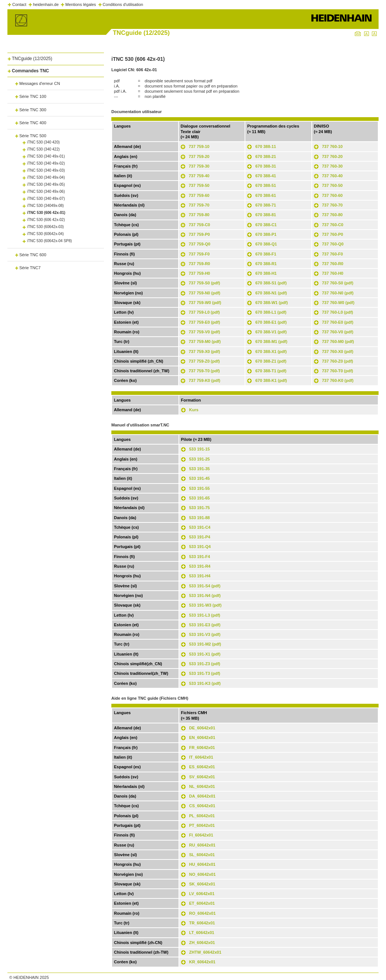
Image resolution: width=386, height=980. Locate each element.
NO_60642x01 (203, 874)
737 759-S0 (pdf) (205, 283)
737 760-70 (333, 205)
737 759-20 (199, 156)
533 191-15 (200, 449)
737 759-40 (199, 176)
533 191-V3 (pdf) (205, 634)
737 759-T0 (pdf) (205, 371)
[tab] (56, 57)
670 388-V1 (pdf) (271, 332)
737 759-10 (199, 146)
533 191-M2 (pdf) (205, 644)
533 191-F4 (200, 557)
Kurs (194, 410)
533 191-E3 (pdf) (205, 625)
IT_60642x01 (201, 757)
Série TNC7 (30, 268)
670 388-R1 (266, 264)
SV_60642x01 (202, 777)
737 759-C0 (200, 225)
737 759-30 (199, 166)
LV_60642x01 (202, 894)
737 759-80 (199, 215)
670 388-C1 (266, 225)
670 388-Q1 (266, 244)
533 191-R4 (200, 566)
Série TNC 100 (33, 96)
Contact (19, 4)
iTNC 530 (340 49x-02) (46, 163)
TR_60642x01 (202, 923)
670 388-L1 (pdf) (271, 312)
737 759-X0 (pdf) (205, 352)
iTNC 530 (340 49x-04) (46, 177)
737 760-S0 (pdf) (338, 283)
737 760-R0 (333, 264)
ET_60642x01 (202, 903)
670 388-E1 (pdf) (271, 322)
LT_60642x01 (202, 933)
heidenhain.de (46, 4)
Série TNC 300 (33, 110)
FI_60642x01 (201, 835)
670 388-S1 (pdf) (271, 283)
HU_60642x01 (202, 864)
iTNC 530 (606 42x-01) (46, 213)
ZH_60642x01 (202, 943)
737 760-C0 (333, 225)
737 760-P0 (333, 234)
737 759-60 (199, 195)
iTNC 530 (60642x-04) (45, 234)
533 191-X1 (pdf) (205, 654)
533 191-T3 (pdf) (205, 673)
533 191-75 (200, 508)
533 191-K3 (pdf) (205, 683)
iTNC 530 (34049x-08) (45, 206)
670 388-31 (266, 166)
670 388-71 (266, 205)
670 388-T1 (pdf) (271, 371)
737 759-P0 (199, 234)
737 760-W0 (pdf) (338, 303)
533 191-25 (200, 459)
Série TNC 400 (33, 123)
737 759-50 (199, 185)
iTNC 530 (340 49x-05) (46, 184)
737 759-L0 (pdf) (205, 312)
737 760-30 (333, 166)
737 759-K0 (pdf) (205, 380)
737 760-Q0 (333, 244)
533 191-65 (200, 498)
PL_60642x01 (202, 816)
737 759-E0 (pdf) (205, 322)
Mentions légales (81, 4)
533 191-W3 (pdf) (205, 605)
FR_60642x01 (202, 748)
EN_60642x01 (202, 738)
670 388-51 (266, 185)
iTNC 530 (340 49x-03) (46, 170)
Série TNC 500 (33, 136)
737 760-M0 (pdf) (338, 341)
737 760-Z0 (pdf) (338, 361)
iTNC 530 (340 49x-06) (46, 192)
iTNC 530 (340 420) (43, 142)
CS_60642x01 (202, 806)
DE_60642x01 (202, 728)
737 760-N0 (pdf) (338, 293)
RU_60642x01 (202, 845)
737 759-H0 (200, 273)
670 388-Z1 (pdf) (271, 361)
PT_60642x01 (202, 825)
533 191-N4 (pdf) (205, 595)
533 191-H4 (200, 576)
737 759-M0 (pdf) (205, 341)
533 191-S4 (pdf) (205, 586)
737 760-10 (333, 146)
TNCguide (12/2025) (32, 59)
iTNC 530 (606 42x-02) (46, 220)
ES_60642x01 (202, 767)
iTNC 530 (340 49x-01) (46, 156)
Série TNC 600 (33, 255)
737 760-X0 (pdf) (338, 352)
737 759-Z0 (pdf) (205, 361)
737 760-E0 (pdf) (338, 322)
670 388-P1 (266, 234)
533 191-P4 (200, 537)
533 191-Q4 (200, 547)
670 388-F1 (266, 254)
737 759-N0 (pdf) (205, 293)
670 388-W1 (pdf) (271, 303)
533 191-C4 (200, 527)
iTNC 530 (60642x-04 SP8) (50, 241)
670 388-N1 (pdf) (271, 293)
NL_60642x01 (202, 786)
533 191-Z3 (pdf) (205, 664)
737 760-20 (333, 156)
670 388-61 (266, 195)
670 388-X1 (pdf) (271, 352)
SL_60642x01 (202, 855)
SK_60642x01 (202, 884)
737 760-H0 (333, 273)
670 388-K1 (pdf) (271, 380)
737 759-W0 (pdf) (205, 303)
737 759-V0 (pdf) (205, 332)
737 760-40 (333, 176)
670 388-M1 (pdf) (271, 341)
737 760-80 (333, 215)
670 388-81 (266, 215)
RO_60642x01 (203, 913)
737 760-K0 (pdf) (338, 380)
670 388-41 (266, 176)
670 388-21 (266, 156)
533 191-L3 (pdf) (205, 615)
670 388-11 (266, 146)
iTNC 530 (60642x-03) (45, 227)
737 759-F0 (199, 254)
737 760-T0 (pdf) (338, 371)
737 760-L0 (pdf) (338, 312)
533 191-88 (200, 518)
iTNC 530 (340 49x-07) (46, 199)
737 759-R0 (200, 264)
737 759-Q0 (200, 244)
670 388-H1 (266, 273)
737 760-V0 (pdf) (338, 332)
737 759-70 (199, 205)
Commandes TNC (30, 71)
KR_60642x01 (202, 962)
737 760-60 (333, 195)
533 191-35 (200, 469)
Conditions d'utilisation (123, 4)
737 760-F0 (333, 254)
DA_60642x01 (202, 796)
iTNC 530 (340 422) (43, 149)
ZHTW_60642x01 (205, 952)
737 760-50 (333, 185)
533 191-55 (200, 488)
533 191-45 (200, 478)
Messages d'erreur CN (40, 83)
